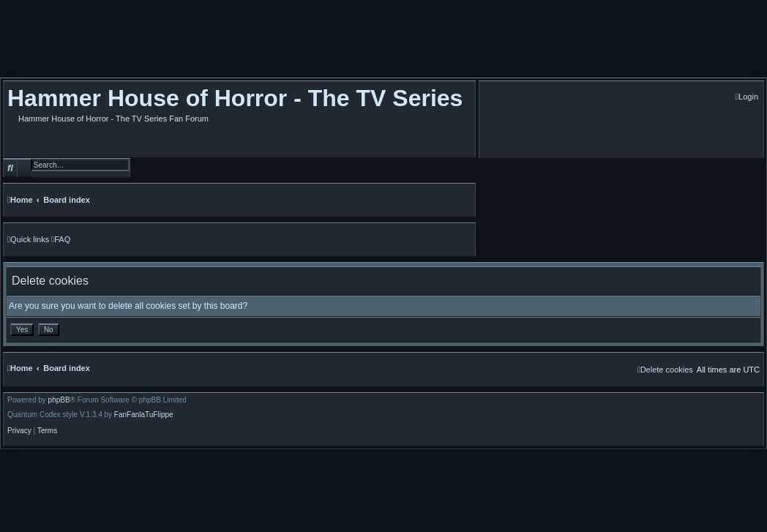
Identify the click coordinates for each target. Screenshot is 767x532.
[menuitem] (747, 97)
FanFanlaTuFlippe (144, 415)
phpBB (59, 400)
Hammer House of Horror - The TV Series (235, 98)
